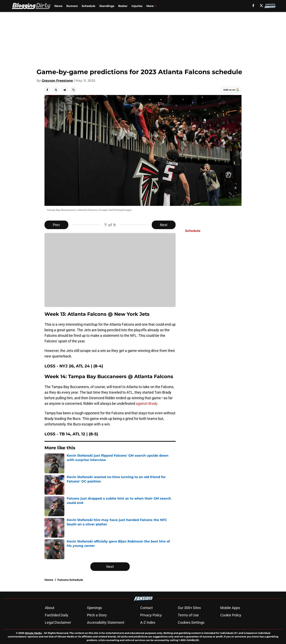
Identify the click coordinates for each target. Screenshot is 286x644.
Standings (107, 6)
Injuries (137, 6)
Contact (146, 608)
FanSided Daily (57, 615)
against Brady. (147, 403)
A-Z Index (148, 622)
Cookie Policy (231, 615)
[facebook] (253, 6)
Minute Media (33, 633)
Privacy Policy (151, 615)
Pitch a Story (97, 615)
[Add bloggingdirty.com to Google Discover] (231, 90)
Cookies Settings (191, 622)
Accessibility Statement (106, 622)
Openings (94, 608)
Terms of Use (188, 615)
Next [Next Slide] (164, 225)
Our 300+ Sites (189, 608)
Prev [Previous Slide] (56, 225)
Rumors (72, 6)
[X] (261, 6)
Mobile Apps (230, 608)
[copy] (73, 90)
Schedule (88, 6)
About (50, 608)
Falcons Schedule (70, 580)
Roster (123, 6)
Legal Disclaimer (58, 622)
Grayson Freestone (57, 81)
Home (49, 580)
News (58, 6)
